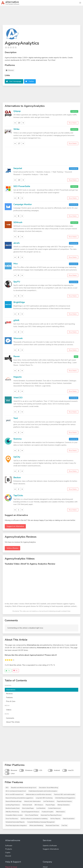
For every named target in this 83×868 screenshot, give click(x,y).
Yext (16, 418)
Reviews (9, 694)
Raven (17, 356)
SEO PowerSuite (22, 186)
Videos (9, 710)
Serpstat (18, 168)
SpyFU (17, 282)
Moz (16, 264)
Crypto (8, 852)
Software (9, 846)
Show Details (73, 123)
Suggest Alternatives (51, 849)
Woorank (18, 338)
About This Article (13, 722)
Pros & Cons (11, 701)
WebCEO (18, 398)
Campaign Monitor (23, 204)
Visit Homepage (15, 81)
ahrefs (17, 243)
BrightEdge (19, 302)
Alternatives (11, 690)
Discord (8, 856)
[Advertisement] (41, 16)
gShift (16, 320)
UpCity (17, 457)
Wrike (16, 129)
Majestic (18, 377)
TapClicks (18, 495)
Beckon (17, 477)
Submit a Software (50, 846)
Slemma (17, 439)
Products (9, 849)
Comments (10, 718)
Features (9, 697)
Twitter (31, 81)
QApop (17, 111)
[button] (80, 3)
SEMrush (18, 222)
